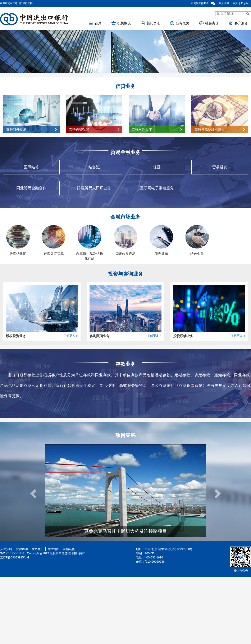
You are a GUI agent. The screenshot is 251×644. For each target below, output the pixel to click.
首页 (95, 23)
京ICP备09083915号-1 (15, 557)
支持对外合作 (157, 129)
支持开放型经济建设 (220, 129)
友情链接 (69, 549)
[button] (31, 490)
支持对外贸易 (31, 129)
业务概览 (180, 23)
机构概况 (121, 23)
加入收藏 (224, 3)
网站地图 (53, 549)
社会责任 (209, 23)
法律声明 (22, 549)
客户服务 (238, 23)
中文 (235, 3)
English (245, 3)
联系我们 (38, 549)
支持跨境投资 (94, 129)
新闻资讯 (150, 23)
